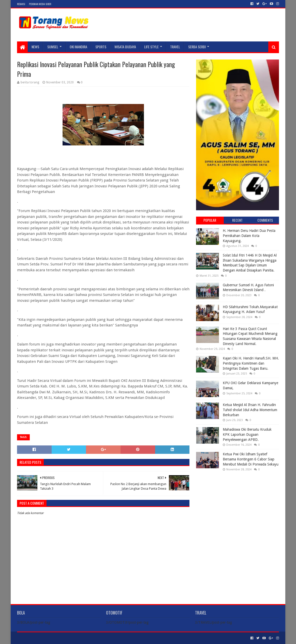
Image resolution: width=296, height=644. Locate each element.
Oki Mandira (78, 47)
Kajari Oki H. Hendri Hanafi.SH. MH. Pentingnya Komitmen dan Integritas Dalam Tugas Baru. (251, 363)
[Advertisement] (238, 508)
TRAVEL (175, 47)
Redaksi (21, 4)
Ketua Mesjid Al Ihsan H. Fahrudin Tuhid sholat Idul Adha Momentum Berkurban (250, 410)
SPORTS (101, 47)
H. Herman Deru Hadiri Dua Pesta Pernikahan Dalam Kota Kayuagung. (249, 236)
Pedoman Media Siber (40, 4)
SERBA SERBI (197, 47)
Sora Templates (45, 638)
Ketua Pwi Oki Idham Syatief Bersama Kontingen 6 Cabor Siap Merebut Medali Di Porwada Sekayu (251, 459)
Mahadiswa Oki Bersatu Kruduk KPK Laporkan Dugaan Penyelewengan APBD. (247, 434)
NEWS (35, 47)
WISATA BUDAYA (125, 47)
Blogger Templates (75, 638)
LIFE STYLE (151, 47)
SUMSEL (53, 47)
